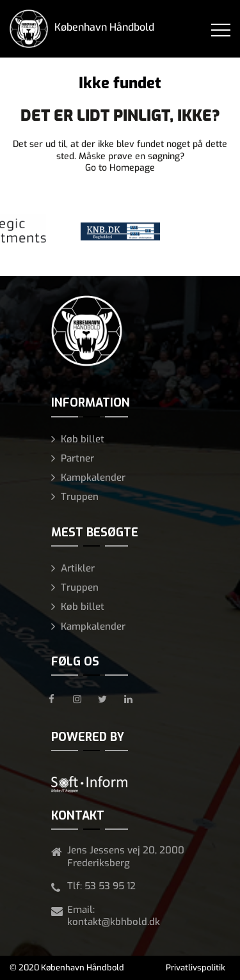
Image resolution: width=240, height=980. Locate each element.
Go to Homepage (120, 168)
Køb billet (83, 439)
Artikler (78, 568)
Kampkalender (93, 478)
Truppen (80, 497)
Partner (77, 458)
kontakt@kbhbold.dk (114, 922)
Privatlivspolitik (196, 968)
